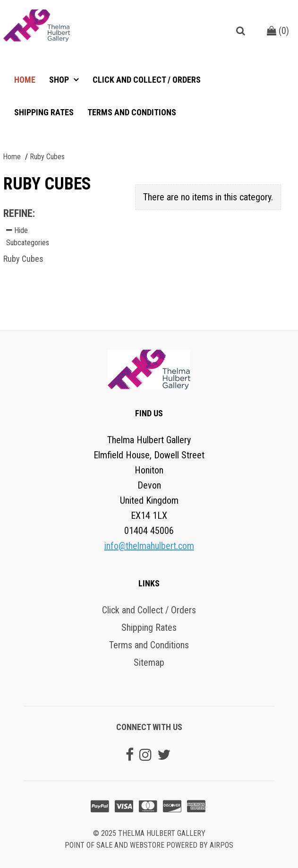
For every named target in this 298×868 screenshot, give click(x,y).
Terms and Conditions (132, 112)
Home (25, 80)
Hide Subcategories (28, 236)
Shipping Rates (44, 112)
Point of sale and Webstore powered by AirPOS (149, 845)
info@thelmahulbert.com (149, 546)
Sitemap (149, 662)
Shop (60, 80)
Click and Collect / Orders (147, 80)
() (278, 31)
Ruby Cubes (23, 259)
